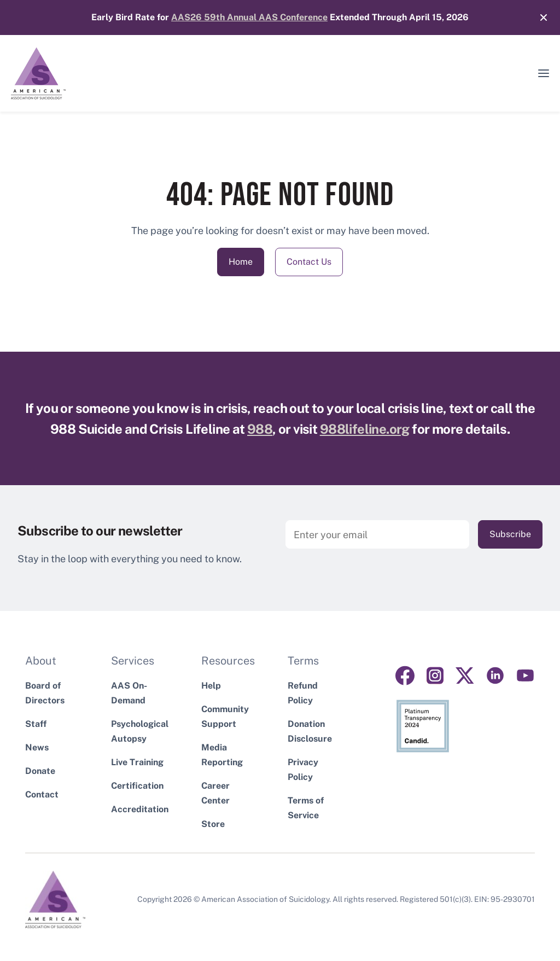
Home (241, 262)
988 (260, 429)
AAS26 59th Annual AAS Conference (249, 17)
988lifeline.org (365, 429)
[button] (544, 73)
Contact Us (309, 262)
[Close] (538, 18)
